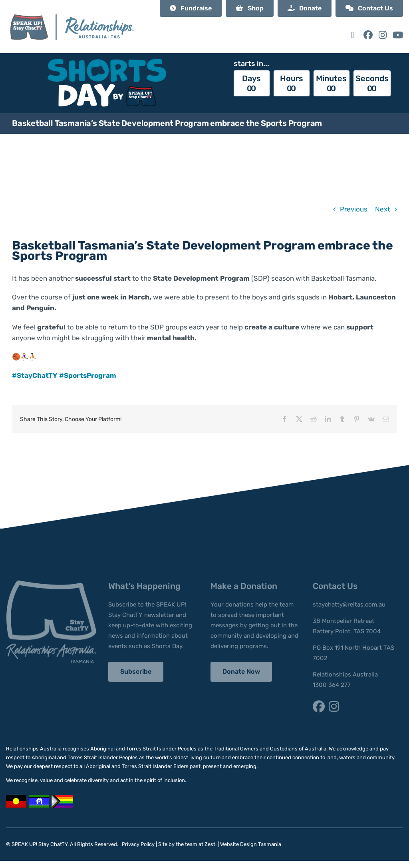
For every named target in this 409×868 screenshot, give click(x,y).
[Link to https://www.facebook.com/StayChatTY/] (368, 35)
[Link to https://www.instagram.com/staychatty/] (383, 35)
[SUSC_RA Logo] (71, 7)
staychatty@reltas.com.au (349, 605)
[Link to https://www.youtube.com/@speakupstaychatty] (398, 35)
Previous (354, 209)
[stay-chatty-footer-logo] (51, 584)
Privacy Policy (138, 844)
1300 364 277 (332, 685)
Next (383, 209)
